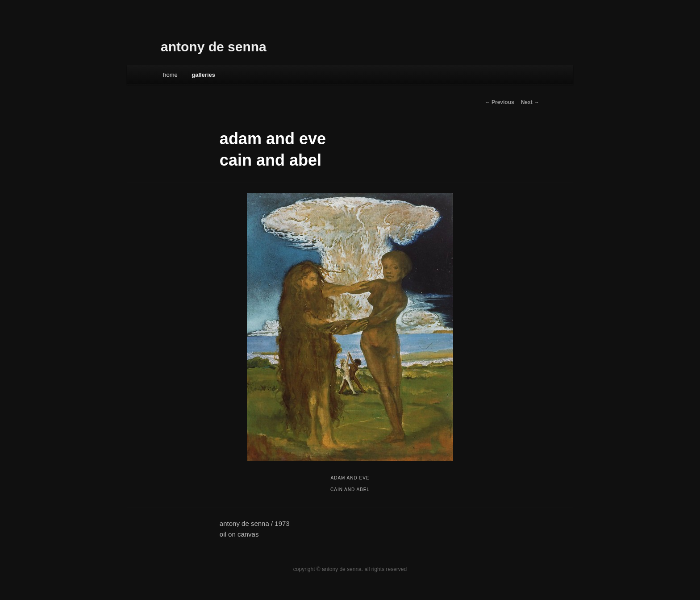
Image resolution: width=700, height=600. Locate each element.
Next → (530, 102)
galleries (203, 75)
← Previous (500, 102)
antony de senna (214, 47)
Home (170, 75)
